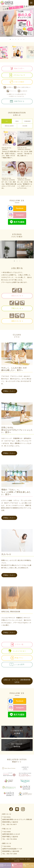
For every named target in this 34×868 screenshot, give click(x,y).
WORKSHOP (27, 121)
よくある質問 (17, 665)
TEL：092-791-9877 (10, 824)
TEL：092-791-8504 (10, 839)
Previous (2, 52)
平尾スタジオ (16, 308)
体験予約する (17, 101)
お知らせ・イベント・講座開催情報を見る (17, 681)
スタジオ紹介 (17, 82)
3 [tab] (16, 39)
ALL (7, 121)
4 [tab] (18, 39)
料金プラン (17, 658)
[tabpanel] (17, 20)
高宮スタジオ (16, 296)
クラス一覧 (17, 645)
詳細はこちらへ (9, 391)
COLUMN (25, 126)
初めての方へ (17, 69)
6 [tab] (24, 39)
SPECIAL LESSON (9, 126)
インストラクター (17, 651)
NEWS (17, 121)
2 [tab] (13, 39)
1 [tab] (10, 39)
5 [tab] (21, 39)
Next (32, 52)
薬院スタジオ (16, 321)
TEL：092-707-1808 (10, 854)
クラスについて (17, 75)
